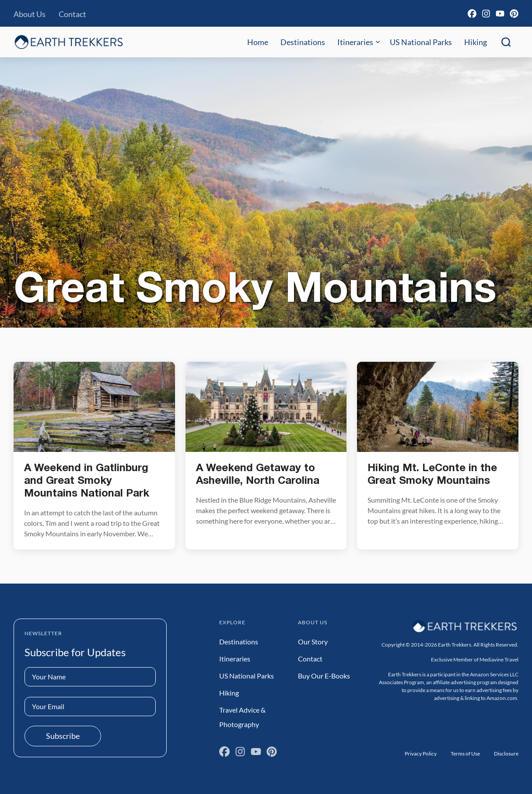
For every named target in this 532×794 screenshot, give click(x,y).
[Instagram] (486, 14)
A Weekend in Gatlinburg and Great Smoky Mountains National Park (87, 481)
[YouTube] (500, 14)
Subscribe (63, 736)
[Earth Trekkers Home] (69, 42)
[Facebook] (472, 14)
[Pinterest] (514, 14)
